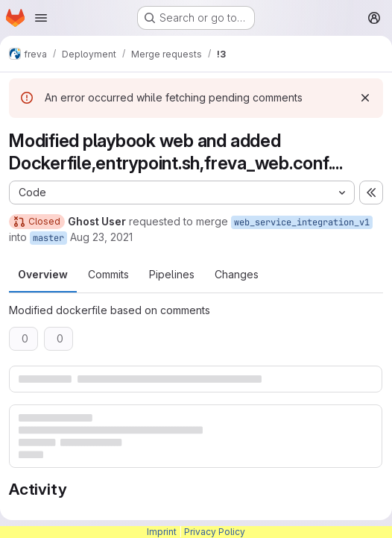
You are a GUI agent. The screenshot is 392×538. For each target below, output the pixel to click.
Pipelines (172, 274)
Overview (43, 274)
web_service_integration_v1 (302, 222)
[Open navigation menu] (41, 18)
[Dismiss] (365, 98)
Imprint (162, 532)
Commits (108, 274)
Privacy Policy (215, 532)
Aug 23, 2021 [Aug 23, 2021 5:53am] (101, 237)
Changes (237, 274)
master (48, 238)
